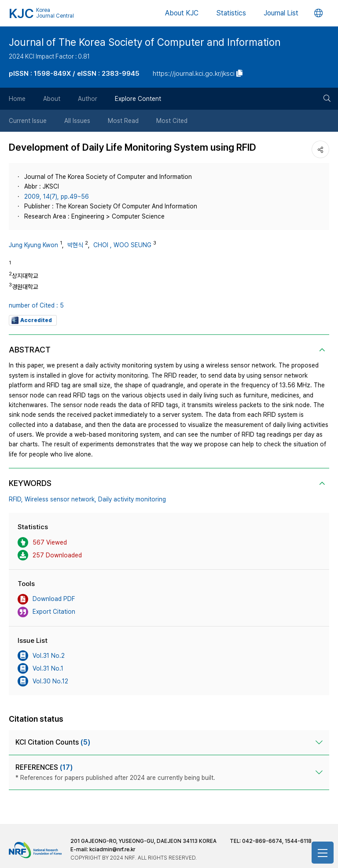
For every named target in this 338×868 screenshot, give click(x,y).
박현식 (75, 245)
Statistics (231, 13)
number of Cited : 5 (36, 305)
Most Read (123, 121)
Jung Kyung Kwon (33, 245)
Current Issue (28, 121)
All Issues (77, 121)
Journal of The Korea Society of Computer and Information (145, 42)
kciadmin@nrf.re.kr (112, 849)
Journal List (281, 13)
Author (88, 99)
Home (17, 99)
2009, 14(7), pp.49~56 (57, 197)
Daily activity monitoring (132, 499)
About (52, 99)
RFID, (16, 499)
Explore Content (138, 99)
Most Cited (172, 121)
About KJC (182, 13)
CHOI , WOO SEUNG (122, 245)
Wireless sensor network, (61, 499)
